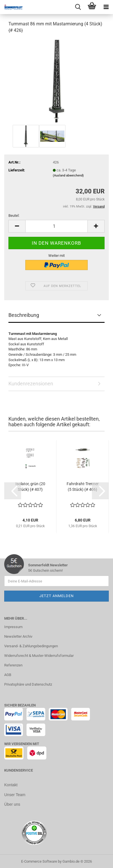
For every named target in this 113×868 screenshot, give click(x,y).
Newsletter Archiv (18, 636)
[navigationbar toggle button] (106, 7)
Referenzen (13, 665)
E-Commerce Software (39, 861)
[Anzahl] (56, 226)
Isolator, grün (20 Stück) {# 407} (30, 487)
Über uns (12, 804)
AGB (8, 675)
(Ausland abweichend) (68, 175)
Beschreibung (24, 315)
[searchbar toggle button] (78, 7)
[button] (17, 226)
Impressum (13, 627)
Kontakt (11, 785)
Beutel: (14, 216)
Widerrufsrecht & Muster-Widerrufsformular (39, 656)
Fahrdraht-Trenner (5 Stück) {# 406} (83, 487)
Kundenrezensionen (31, 384)
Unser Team (15, 794)
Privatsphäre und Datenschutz (28, 684)
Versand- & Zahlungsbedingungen (31, 646)
